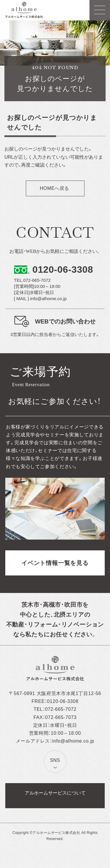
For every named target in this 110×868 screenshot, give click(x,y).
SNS (55, 760)
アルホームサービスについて (55, 793)
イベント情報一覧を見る (55, 563)
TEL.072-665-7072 (32, 280)
